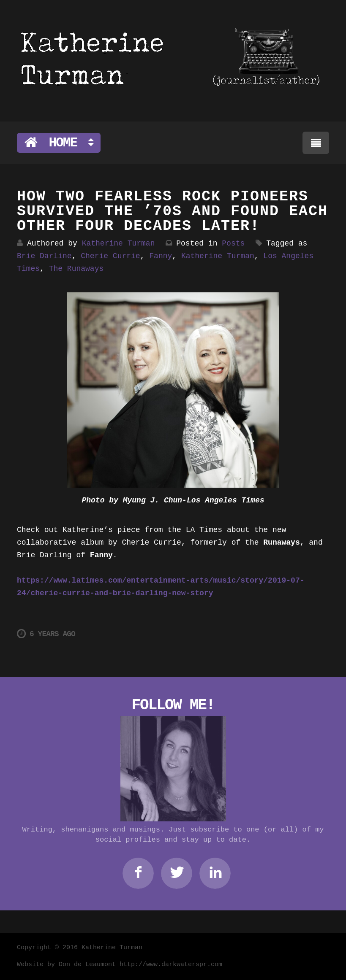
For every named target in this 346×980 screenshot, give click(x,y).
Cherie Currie (110, 256)
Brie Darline (44, 256)
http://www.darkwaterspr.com (171, 965)
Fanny (161, 256)
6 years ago (46, 634)
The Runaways (76, 269)
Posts (233, 243)
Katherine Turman (119, 243)
